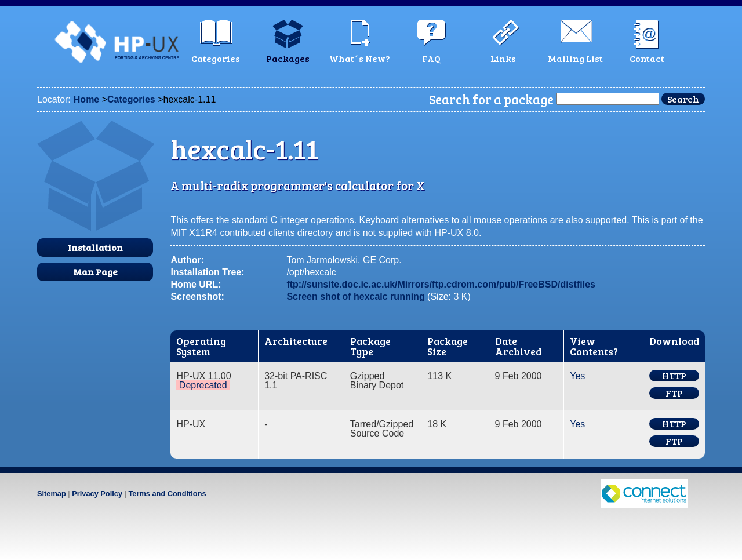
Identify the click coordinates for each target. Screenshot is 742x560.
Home (86, 99)
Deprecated (203, 385)
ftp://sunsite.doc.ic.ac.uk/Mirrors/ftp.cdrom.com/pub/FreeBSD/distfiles (441, 284)
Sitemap (52, 494)
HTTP (674, 376)
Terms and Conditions (167, 494)
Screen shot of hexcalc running (355, 297)
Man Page (95, 272)
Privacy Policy (97, 494)
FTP (674, 393)
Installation (95, 247)
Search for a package (491, 99)
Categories (131, 99)
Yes (577, 376)
